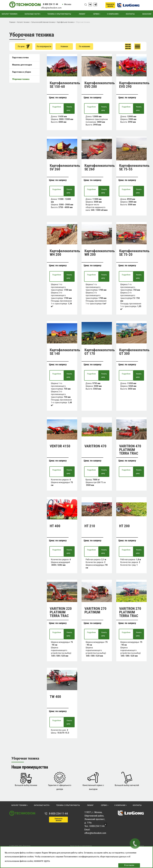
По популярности (44, 46)
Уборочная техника (21, 79)
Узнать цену (69, 108)
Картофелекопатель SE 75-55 (134, 167)
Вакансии (147, 14)
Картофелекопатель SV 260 (65, 167)
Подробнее (57, 107)
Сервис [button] (96, 14)
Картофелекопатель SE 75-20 (134, 253)
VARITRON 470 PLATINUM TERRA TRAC (130, 450)
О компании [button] (113, 14)
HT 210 (90, 526)
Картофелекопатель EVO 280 (100, 85)
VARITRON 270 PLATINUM (95, 610)
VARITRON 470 (95, 446)
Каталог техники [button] (9, 14)
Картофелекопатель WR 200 (100, 253)
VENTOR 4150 (60, 446)
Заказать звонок (110, 5)
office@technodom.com (51, 8)
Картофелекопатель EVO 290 (134, 85)
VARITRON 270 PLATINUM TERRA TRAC (130, 612)
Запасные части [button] (32, 14)
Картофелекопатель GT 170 (100, 352)
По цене (24, 46)
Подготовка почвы (20, 58)
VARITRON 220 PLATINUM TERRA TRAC (61, 612)
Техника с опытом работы (59, 14)
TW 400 (55, 697)
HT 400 (55, 526)
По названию (85, 46)
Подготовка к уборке (22, 72)
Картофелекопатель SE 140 (65, 352)
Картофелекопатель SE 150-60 (65, 85)
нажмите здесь (42, 861)
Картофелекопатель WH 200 (65, 253)
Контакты (130, 14)
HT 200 (124, 526)
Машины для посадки (22, 65)
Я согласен (129, 865)
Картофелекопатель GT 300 (134, 352)
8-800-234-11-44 (58, 814)
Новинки (64, 46)
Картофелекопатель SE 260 (100, 167)
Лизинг (82, 14)
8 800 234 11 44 (50, 4)
